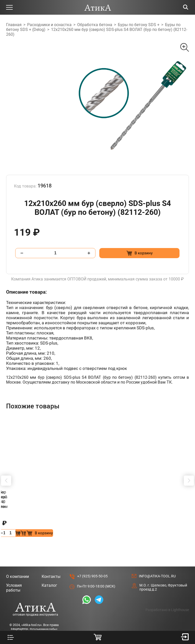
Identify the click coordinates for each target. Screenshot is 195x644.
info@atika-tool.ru (157, 562)
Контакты (51, 562)
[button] (6, 473)
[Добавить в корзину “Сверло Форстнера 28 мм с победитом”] (70, 519)
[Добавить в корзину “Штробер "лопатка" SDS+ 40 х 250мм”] (164, 519)
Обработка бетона (95, 25)
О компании (18, 562)
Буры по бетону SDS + (139, 25)
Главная (14, 25)
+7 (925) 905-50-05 (92, 562)
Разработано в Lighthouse (167, 595)
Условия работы (14, 573)
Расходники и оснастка (49, 25)
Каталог (49, 571)
